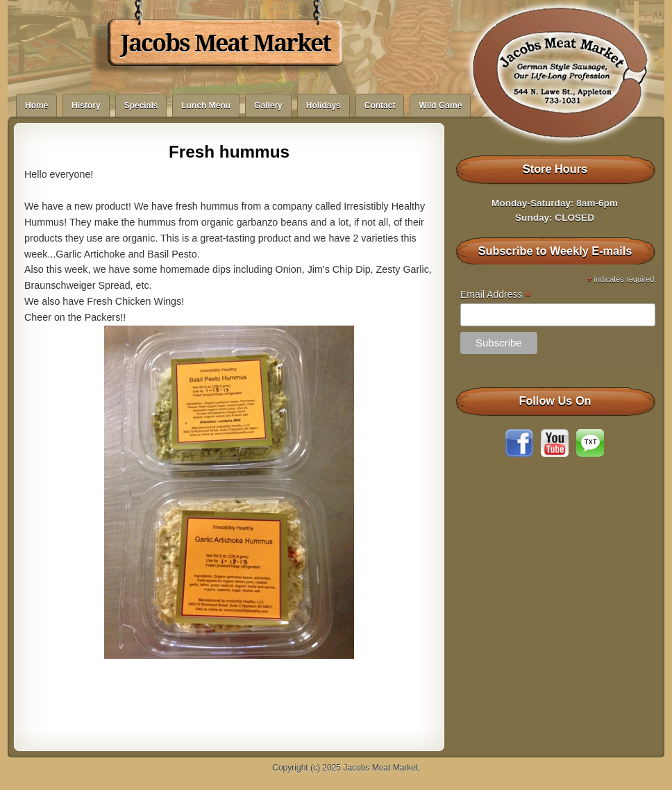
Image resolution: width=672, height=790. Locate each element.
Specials (141, 106)
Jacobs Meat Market (226, 43)
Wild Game (440, 106)
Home (36, 106)
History (86, 106)
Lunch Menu (206, 106)
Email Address (496, 295)
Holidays (324, 106)
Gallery (268, 106)
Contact (380, 106)
